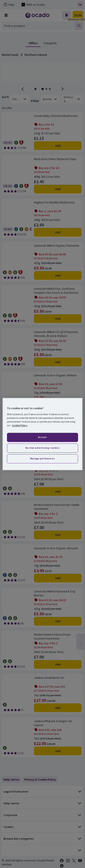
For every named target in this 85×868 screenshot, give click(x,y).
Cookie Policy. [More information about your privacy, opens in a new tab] (20, 425)
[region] (42, 434)
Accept (42, 437)
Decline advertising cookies (42, 448)
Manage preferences (42, 459)
